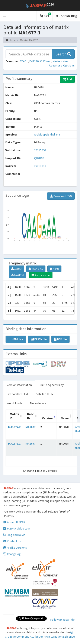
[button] (5, 16)
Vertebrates (61, 61)
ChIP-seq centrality (52, 385)
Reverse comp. (41, 275)
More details (38, 403)
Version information (19, 385)
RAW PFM (17, 275)
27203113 (40, 166)
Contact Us (12, 541)
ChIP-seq (46, 61)
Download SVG (61, 196)
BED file (60, 339)
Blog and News (14, 535)
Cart (45, 15)
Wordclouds (15, 403)
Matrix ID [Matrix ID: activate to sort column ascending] (14, 416)
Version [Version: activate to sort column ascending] (47, 418)
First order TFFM (17, 394)
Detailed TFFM (45, 394)
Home (11, 40)
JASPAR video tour (17, 528)
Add (67, 79)
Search (63, 54)
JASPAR (17, 269)
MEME (54, 269)
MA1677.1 (14, 443)
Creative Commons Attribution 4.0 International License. (40, 635)
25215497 (40, 150)
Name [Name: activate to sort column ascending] (65, 418)
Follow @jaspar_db (63, 620)
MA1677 (30, 427)
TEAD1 (24, 61)
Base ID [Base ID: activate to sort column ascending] (31, 416)
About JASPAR (14, 522)
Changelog (12, 554)
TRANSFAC (36, 269)
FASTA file (39, 339)
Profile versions (15, 548)
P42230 (34, 61)
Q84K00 (39, 158)
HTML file (16, 339)
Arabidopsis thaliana (47, 134)
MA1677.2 (14, 427)
